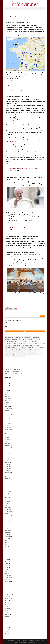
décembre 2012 (8, 533)
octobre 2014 (7, 490)
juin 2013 (7, 521)
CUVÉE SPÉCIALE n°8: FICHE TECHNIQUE (14, 374)
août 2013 (7, 517)
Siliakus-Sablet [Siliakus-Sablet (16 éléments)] (22, 352)
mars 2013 (7, 527)
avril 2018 (7, 437)
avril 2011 (7, 568)
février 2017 (7, 461)
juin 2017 (7, 453)
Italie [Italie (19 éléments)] (32, 346)
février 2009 (7, 612)
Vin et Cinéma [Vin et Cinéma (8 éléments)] (20, 354)
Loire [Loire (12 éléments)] (36, 348)
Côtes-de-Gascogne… (12, 142)
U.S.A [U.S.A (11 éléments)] (35, 352)
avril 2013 (7, 525)
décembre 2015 (8, 467)
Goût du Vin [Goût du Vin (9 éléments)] (42, 344)
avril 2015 (7, 480)
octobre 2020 (7, 399)
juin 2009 (7, 605)
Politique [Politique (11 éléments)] (18, 350)
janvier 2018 (7, 443)
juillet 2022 (7, 381)
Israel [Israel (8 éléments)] (27, 346)
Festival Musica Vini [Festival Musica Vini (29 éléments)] (26, 344)
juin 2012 (7, 542)
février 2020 (7, 404)
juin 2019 (7, 420)
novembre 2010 (8, 577)
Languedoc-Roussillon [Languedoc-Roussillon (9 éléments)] (10, 348)
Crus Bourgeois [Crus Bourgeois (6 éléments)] (35, 341)
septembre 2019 (8, 414)
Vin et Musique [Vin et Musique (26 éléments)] (29, 354)
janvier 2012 (7, 552)
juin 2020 (7, 401)
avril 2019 (7, 424)
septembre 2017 (8, 447)
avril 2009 (7, 608)
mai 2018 (7, 436)
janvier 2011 (7, 573)
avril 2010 (7, 585)
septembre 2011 (8, 558)
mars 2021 (7, 393)
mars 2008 (7, 632)
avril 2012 (7, 546)
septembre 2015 (8, 472)
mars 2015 (7, 482)
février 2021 (7, 395)
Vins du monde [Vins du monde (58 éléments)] (9, 356)
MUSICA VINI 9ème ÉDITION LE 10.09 (12, 370)
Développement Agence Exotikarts (25, 642)
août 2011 (7, 560)
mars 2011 (7, 570)
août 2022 (7, 379)
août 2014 (7, 494)
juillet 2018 (7, 434)
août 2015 (7, 474)
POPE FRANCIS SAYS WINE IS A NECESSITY (21, 169)
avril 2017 (7, 457)
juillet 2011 (7, 562)
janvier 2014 (7, 507)
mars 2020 (7, 402)
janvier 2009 (7, 614)
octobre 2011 (7, 556)
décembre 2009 (8, 593)
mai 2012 (7, 544)
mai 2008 (7, 628)
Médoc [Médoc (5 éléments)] (42, 348)
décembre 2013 (8, 509)
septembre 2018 (8, 430)
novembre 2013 (8, 511)
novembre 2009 (8, 595)
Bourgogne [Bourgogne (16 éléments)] (36, 337)
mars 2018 (7, 439)
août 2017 (7, 449)
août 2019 (7, 416)
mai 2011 (7, 566)
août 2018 (7, 432)
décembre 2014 (8, 486)
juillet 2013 (7, 519)
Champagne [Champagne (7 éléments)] (31, 339)
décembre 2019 (8, 408)
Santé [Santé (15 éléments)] (7, 352)
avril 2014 (7, 502)
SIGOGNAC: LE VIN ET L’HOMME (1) (12, 368)
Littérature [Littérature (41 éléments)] (30, 348)
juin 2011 (7, 564)
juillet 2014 (7, 496)
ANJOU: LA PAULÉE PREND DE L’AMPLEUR (14, 364)
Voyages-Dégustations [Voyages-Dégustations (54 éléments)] (20, 356)
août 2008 (7, 622)
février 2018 (7, 441)
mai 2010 (7, 583)
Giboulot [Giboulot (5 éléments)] (35, 344)
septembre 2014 (8, 492)
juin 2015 (7, 478)
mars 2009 (7, 610)
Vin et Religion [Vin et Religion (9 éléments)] (37, 354)
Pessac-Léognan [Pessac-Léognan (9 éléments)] (9, 350)
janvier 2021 (7, 397)
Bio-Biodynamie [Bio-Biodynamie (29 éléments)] (9, 337)
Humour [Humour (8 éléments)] (22, 346)
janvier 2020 (7, 406)
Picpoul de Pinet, (21, 140)
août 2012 (7, 538)
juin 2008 (7, 626)
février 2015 (7, 484)
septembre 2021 (8, 389)
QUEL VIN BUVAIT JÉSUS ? (15, 228)
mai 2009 (7, 606)
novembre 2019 (8, 410)
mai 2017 (7, 455)
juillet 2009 (7, 603)
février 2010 (7, 589)
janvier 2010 (7, 591)
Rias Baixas (30, 140)
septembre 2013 (8, 515)
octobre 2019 (7, 412)
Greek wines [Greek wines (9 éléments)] (15, 346)
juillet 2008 (7, 624)
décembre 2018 (8, 428)
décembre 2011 (8, 554)
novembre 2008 (8, 618)
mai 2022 (7, 385)
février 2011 (7, 572)
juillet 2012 (7, 540)
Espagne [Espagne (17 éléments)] (17, 344)
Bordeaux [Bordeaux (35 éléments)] (18, 337)
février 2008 (7, 634)
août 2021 (7, 391)
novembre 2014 (8, 488)
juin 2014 (7, 498)
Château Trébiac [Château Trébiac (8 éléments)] (9, 341)
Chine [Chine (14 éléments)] (37, 339)
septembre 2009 (8, 599)
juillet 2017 (7, 451)
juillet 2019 (7, 418)
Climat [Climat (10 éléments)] (17, 341)
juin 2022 (7, 383)
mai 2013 (7, 523)
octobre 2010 (7, 579)
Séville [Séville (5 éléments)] (29, 352)
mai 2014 (7, 500)
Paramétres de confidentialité (36, 641)
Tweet (8, 86)
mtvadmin (10, 19)
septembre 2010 (8, 581)
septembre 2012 (8, 537)
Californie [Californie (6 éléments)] (8, 339)
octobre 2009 (7, 597)
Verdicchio (38, 140)
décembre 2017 (8, 445)
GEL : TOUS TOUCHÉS (14, 17)
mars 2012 (7, 548)
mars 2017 (7, 459)
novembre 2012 (8, 535)
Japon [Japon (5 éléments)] (37, 346)
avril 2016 (7, 465)
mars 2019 (7, 426)
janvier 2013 (7, 531)
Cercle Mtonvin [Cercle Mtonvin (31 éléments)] (22, 339)
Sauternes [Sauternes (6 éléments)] (14, 352)
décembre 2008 (8, 616)
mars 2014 (7, 504)
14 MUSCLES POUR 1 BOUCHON (12, 372)
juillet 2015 (7, 476)
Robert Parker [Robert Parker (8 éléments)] (36, 350)
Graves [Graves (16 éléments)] (8, 346)
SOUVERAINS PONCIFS (14, 91)
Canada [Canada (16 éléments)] (14, 339)
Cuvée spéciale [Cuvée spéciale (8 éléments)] (9, 344)
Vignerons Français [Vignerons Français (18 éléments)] (10, 354)
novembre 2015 (8, 469)
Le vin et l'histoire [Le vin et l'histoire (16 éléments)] (21, 348)
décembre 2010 (8, 575)
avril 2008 (7, 630)
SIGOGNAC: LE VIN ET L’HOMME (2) (12, 366)
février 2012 (7, 550)
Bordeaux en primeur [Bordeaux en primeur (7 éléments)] (27, 337)
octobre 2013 (7, 513)
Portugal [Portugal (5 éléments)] (24, 350)
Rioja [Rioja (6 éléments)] (29, 350)
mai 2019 (7, 422)
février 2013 (7, 529)
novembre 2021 (8, 387)
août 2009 (7, 601)
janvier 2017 (7, 463)
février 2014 (7, 505)
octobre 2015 (7, 470)
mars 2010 (7, 587)
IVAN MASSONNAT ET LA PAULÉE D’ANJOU (14, 362)
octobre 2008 (7, 620)
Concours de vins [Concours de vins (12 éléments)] (25, 341)
